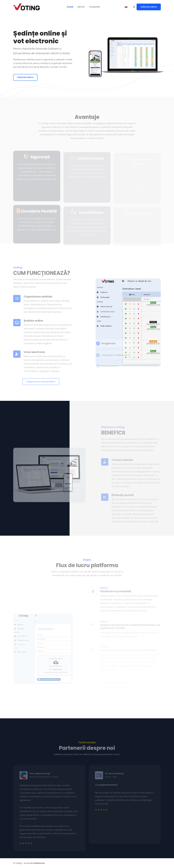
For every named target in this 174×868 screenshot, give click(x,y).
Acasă (70, 7)
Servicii (81, 7)
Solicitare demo (149, 7)
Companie (94, 7)
